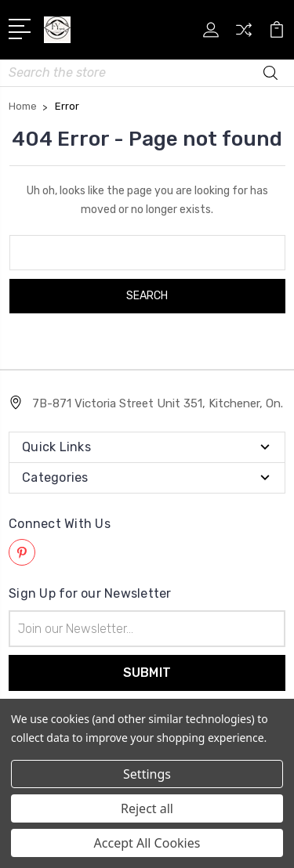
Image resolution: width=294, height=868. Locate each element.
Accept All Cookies (147, 843)
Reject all (147, 808)
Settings (147, 774)
